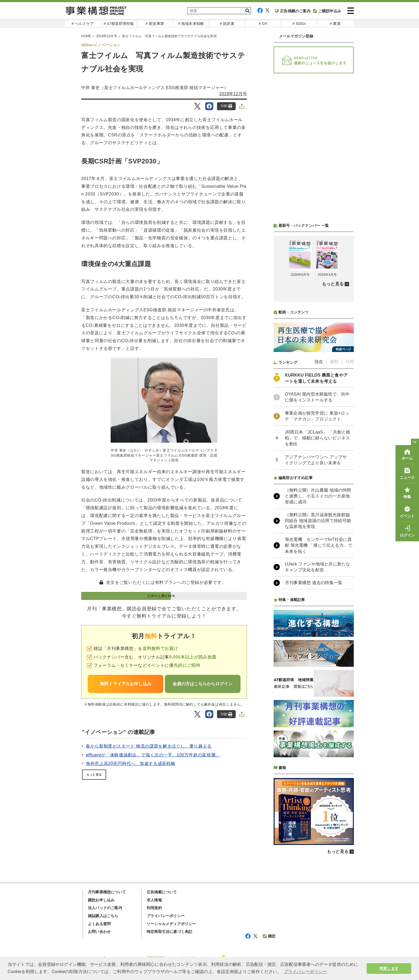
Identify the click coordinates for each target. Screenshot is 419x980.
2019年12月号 (233, 94)
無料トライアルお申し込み (126, 684)
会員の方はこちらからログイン (203, 684)
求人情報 (154, 900)
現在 (319, 362)
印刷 (226, 106)
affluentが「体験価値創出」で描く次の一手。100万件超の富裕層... (153, 755)
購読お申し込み (101, 900)
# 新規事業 (155, 24)
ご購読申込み (327, 11)
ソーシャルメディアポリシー (171, 924)
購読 (269, 936)
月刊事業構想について (107, 892)
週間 (334, 362)
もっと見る (94, 775)
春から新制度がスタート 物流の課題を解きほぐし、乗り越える (149, 746)
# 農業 (335, 24)
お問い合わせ (99, 932)
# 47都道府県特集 (119, 24)
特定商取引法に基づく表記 (169, 932)
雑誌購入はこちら (103, 916)
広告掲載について (162, 892)
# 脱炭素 (227, 24)
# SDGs (299, 24)
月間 (350, 362)
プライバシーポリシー (166, 916)
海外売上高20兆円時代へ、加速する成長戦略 (131, 763)
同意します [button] (389, 968)
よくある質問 (99, 924)
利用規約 (154, 908)
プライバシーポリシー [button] (305, 972)
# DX (263, 24)
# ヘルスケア (83, 24)
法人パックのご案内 (105, 908)
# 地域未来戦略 (191, 24)
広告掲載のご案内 (293, 11)
